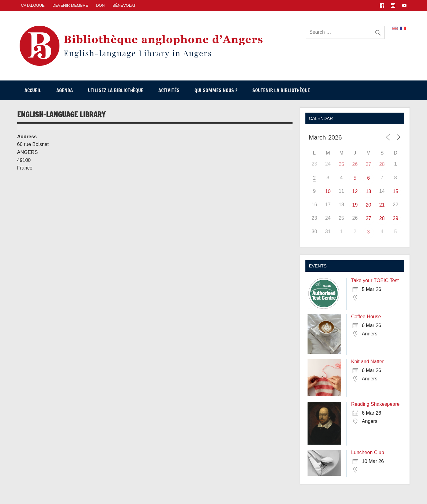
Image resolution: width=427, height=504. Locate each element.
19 (355, 205)
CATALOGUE (33, 5)
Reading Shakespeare (375, 404)
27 (368, 164)
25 (342, 164)
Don (100, 5)
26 (355, 164)
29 (395, 218)
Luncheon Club (368, 452)
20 (368, 205)
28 (382, 164)
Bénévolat (124, 5)
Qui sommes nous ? (216, 90)
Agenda (65, 90)
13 (368, 191)
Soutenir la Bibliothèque (281, 90)
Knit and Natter (367, 362)
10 (328, 191)
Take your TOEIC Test (375, 280)
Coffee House (366, 317)
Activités (169, 90)
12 (355, 191)
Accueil (33, 90)
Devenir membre (70, 5)
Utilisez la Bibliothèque (116, 90)
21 (382, 205)
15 (395, 191)
